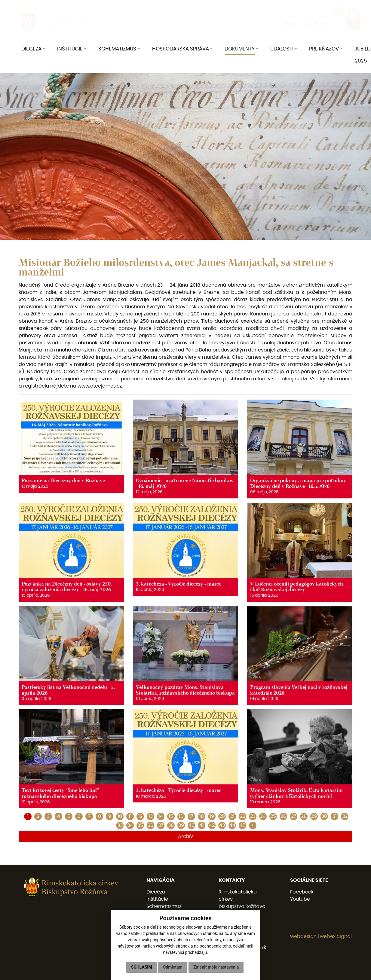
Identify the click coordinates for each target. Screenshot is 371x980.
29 (314, 816)
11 (130, 816)
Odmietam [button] (173, 967)
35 (140, 825)
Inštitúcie (157, 899)
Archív (185, 836)
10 (120, 816)
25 (273, 816)
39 (181, 825)
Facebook (302, 892)
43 (222, 825)
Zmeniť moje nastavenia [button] (216, 967)
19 (212, 816)
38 (171, 825)
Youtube (300, 899)
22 (243, 816)
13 (151, 816)
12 (140, 816)
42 (212, 825)
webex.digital (336, 936)
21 (232, 816)
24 (263, 816)
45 (243, 825)
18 (202, 816)
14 (161, 816)
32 (345, 816)
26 (283, 816)
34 (130, 825)
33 (120, 825)
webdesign (303, 936)
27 (294, 816)
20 (222, 816)
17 (191, 816)
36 (150, 825)
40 (192, 825)
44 (232, 825)
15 (171, 816)
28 (304, 816)
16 (181, 816)
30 (324, 816)
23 (253, 816)
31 (335, 816)
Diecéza (156, 892)
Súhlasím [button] (142, 967)
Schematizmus (164, 906)
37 (161, 825)
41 (202, 825)
